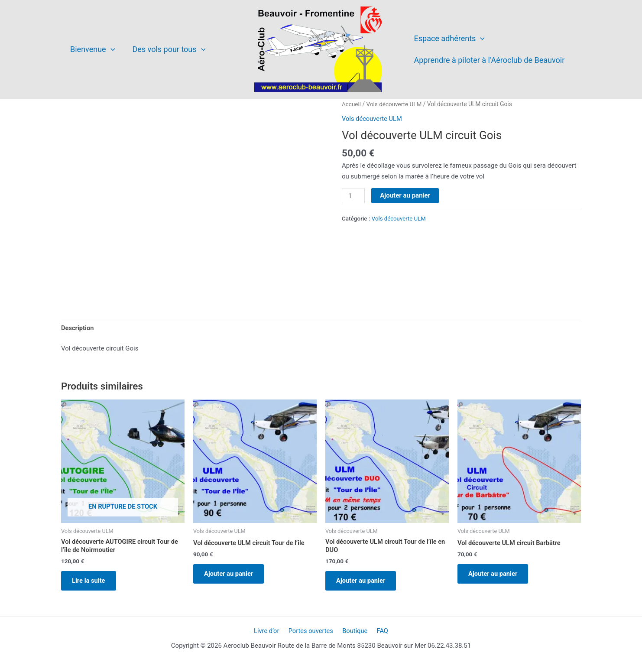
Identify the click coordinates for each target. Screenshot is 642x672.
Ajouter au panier (405, 195)
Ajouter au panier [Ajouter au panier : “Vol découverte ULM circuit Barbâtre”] (496, 575)
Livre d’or (269, 634)
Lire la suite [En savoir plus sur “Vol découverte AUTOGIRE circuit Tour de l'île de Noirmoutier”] (91, 583)
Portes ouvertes (312, 634)
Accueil (352, 104)
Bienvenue (92, 49)
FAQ (379, 634)
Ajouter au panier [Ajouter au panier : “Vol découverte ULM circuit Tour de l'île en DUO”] (363, 583)
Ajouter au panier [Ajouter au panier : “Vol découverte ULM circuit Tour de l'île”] (231, 575)
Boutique (354, 634)
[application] (110, 49)
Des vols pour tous (166, 49)
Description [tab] (78, 328)
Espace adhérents (449, 39)
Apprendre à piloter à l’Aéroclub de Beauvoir (489, 60)
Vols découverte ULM (395, 104)
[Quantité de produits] (353, 196)
